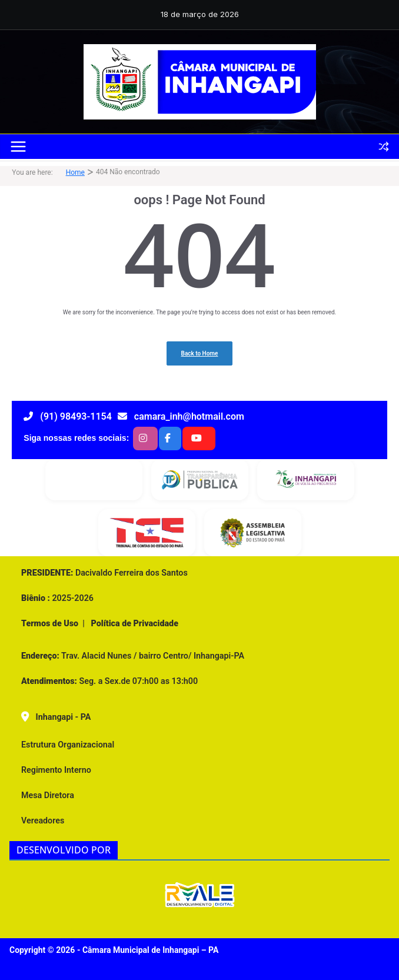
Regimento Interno (56, 770)
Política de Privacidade (134, 623)
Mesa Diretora (48, 795)
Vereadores (43, 820)
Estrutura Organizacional (68, 745)
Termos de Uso (50, 623)
